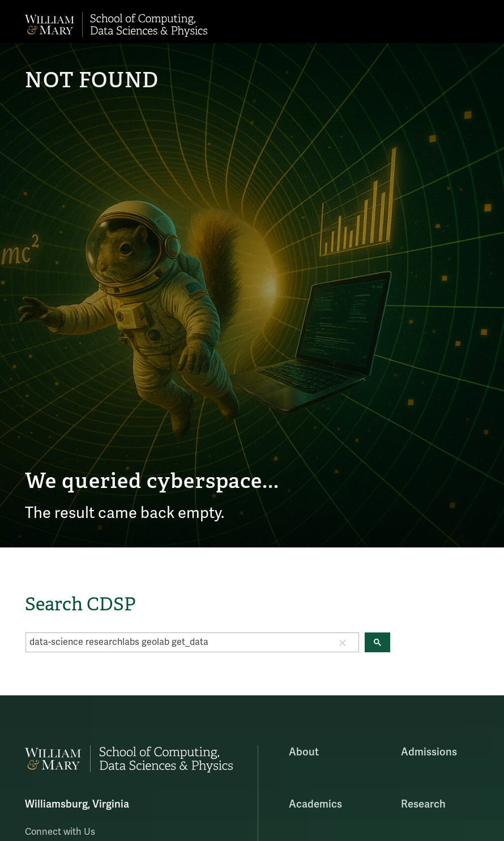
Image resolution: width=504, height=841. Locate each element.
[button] (343, 642)
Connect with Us (60, 832)
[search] (176, 642)
